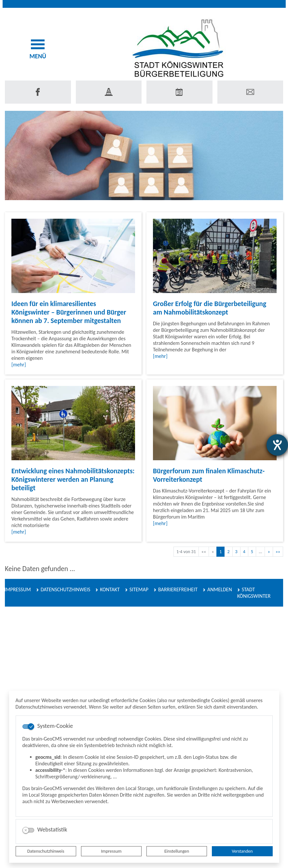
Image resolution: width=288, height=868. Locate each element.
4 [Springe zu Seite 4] (244, 552)
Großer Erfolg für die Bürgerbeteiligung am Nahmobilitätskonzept (210, 308)
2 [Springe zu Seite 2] (228, 552)
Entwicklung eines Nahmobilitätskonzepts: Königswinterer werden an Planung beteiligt (73, 479)
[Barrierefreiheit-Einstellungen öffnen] (277, 445)
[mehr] (19, 365)
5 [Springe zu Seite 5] (252, 552)
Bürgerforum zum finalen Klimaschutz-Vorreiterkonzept (209, 475)
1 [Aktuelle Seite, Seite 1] (220, 552)
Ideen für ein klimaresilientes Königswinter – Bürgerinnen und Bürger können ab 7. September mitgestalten (69, 312)
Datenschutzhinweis (46, 851)
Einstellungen (177, 851)
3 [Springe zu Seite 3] (236, 552)
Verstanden (242, 851)
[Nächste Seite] (269, 552)
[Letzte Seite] (278, 552)
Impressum (111, 851)
